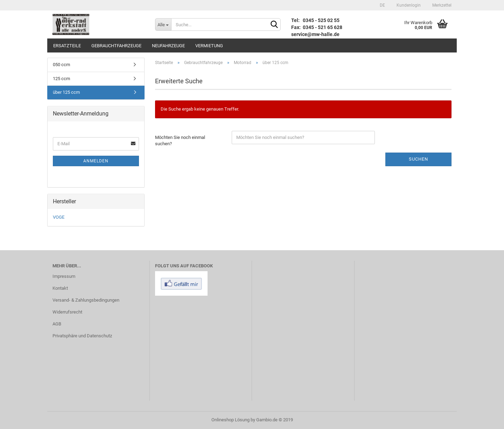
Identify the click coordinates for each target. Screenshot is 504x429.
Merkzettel (441, 5)
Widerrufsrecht (67, 312)
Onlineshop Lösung (230, 420)
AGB (57, 324)
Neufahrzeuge (168, 46)
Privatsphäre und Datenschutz (82, 336)
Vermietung (209, 46)
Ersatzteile (67, 46)
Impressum (64, 276)
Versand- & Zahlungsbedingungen (86, 300)
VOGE (59, 217)
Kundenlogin (408, 5)
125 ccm (61, 79)
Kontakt (60, 288)
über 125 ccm (66, 92)
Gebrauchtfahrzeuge (116, 46)
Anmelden (96, 161)
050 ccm (61, 65)
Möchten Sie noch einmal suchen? (180, 141)
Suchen (418, 159)
